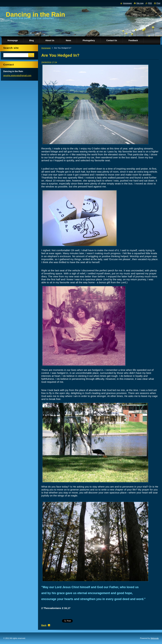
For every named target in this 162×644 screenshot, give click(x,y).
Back (44, 625)
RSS (150, 3)
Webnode (155, 638)
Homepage (46, 48)
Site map (140, 3)
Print (158, 3)
